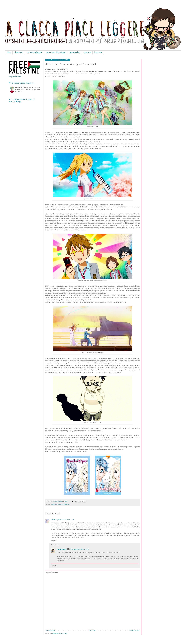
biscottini (98, 53)
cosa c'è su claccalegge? (56, 53)
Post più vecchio (134, 630)
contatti (87, 53)
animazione (54, 504)
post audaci (75, 53)
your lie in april (66, 504)
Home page (92, 630)
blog (9, 53)
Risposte (56, 545)
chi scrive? (19, 53)
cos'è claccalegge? (34, 53)
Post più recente (50, 630)
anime (60, 504)
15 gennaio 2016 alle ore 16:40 (80, 549)
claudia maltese (62, 549)
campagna (15, 77)
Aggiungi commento (52, 572)
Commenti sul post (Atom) (59, 634)
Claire (53, 520)
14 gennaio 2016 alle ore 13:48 (65, 520)
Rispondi (54, 540)
